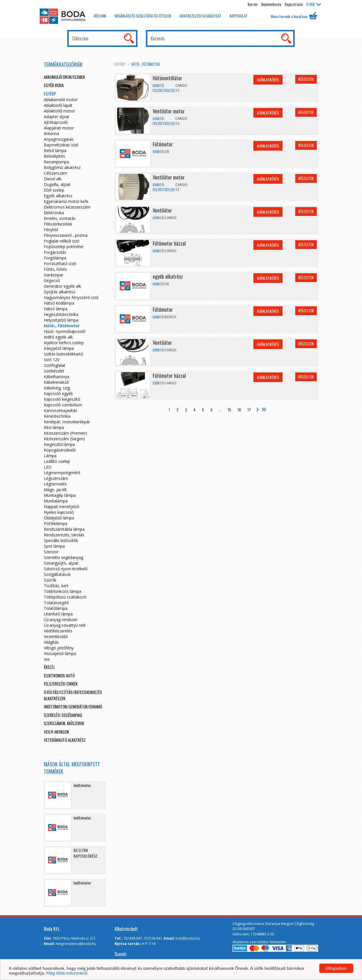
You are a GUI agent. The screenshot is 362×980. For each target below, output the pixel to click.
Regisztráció (294, 4)
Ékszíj (49, 667)
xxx (47, 659)
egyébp (120, 64)
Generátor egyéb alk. (63, 286)
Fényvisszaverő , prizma (66, 235)
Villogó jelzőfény (59, 648)
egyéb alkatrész (168, 276)
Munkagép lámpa (60, 495)
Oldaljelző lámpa (59, 518)
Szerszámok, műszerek (64, 723)
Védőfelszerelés (58, 631)
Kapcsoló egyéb (58, 393)
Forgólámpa (55, 258)
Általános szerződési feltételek (259, 942)
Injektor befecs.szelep (64, 343)
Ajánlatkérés (268, 80)
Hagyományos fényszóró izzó (71, 297)
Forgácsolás (55, 252)
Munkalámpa (56, 501)
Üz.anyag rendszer (61, 620)
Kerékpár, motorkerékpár (67, 422)
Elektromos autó (59, 675)
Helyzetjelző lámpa (61, 320)
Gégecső (52, 280)
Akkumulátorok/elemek (64, 77)
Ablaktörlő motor (59, 111)
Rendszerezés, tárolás (64, 535)
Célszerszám (55, 173)
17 (249, 410)
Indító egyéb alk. (59, 337)
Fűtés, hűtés (55, 269)
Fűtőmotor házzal (169, 243)
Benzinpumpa (56, 162)
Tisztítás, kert (56, 586)
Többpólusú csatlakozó (65, 597)
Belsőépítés (54, 156)
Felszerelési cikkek (61, 684)
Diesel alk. (53, 179)
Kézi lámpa (54, 427)
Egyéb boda (54, 85)
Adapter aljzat (57, 117)
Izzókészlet (54, 371)
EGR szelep (54, 190)
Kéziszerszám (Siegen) (64, 439)
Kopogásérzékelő (60, 450)
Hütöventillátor (167, 78)
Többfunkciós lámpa (63, 591)
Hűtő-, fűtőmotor (146, 64)
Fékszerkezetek (58, 224)
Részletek (306, 79)
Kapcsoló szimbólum (63, 405)
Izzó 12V (52, 360)
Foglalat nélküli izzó (62, 241)
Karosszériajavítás (61, 410)
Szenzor (51, 552)
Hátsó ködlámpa (59, 303)
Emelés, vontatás (60, 218)
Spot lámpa (54, 546)
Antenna (51, 134)
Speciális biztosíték (61, 540)
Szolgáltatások (57, 574)
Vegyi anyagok (56, 732)
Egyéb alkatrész (58, 196)
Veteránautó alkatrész (65, 740)
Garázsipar (54, 275)
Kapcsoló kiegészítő (62, 399)
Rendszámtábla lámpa (64, 529)
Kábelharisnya (57, 377)
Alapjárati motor (59, 128)
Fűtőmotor (163, 144)
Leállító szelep (57, 461)
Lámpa (50, 456)
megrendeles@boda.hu (76, 944)
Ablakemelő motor (61, 100)
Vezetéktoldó (56, 637)
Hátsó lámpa (56, 309)
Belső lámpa (55, 150)
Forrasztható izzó (60, 264)
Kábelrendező (56, 382)
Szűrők (50, 580)
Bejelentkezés (271, 4)
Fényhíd (51, 230)
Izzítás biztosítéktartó (63, 354)
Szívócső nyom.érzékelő (66, 569)
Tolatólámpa (56, 608)
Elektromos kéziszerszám (67, 207)
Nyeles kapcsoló (59, 512)
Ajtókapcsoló (56, 122)
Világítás (51, 642)
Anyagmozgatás (59, 139)
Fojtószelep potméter (64, 247)
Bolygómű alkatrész (62, 167)
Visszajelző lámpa (60, 653)
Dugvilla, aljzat (57, 184)
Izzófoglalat (55, 365)
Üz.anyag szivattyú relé (65, 625)
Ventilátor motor (169, 111)
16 (239, 410)
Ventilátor (162, 210)
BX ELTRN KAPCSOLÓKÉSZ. (86, 853)
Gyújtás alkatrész (60, 292)
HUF (314, 4)
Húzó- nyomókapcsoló (65, 331)
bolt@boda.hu (188, 938)
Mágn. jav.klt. (56, 490)
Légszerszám (56, 478)
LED (48, 467)
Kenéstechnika (57, 416)
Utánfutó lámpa (58, 614)
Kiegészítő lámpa (59, 444)
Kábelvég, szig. (57, 388)
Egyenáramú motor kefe (66, 201)
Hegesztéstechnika (61, 314)
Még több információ (67, 973)
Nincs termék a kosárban (294, 16)
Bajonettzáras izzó (61, 145)
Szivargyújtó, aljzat (61, 563)
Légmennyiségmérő (62, 473)
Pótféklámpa (56, 523)
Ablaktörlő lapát (58, 105)
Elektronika (54, 213)
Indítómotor (82, 785)
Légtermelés (55, 484)
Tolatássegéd (56, 603)
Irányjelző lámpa (59, 348)
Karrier (253, 4)
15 (229, 410)
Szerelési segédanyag (63, 557)
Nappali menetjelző (62, 507)
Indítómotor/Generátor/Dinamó (73, 706)
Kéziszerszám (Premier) (65, 433)
